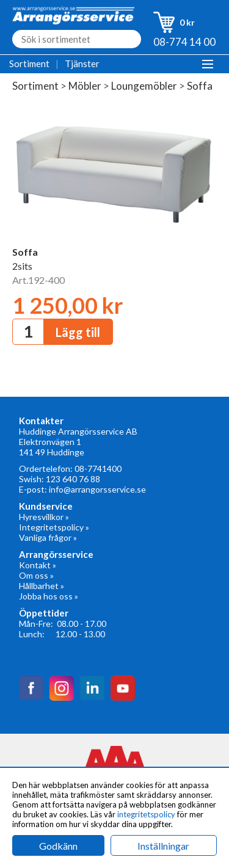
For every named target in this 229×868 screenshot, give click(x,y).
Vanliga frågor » (48, 537)
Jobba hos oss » (49, 596)
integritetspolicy (146, 814)
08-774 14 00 (184, 42)
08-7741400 (98, 468)
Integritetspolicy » (54, 527)
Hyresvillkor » (44, 517)
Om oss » (36, 575)
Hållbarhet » (42, 586)
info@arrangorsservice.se (97, 489)
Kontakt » (38, 565)
